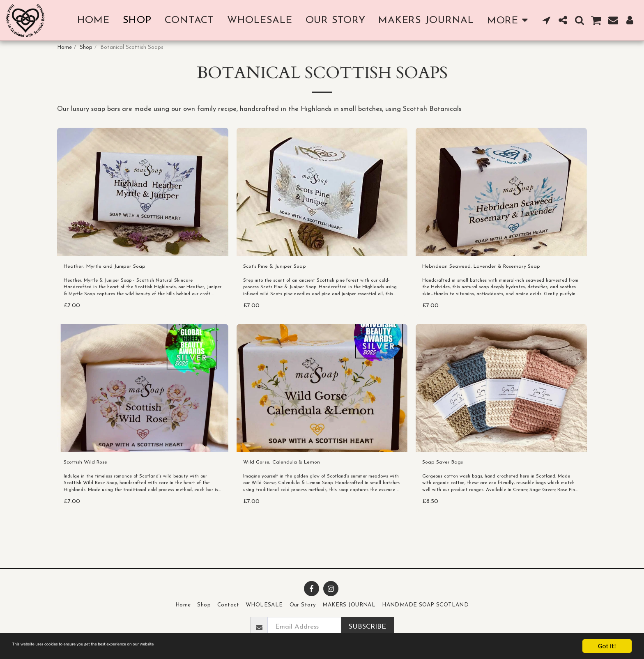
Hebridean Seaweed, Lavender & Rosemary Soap (497, 286)
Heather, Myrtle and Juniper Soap (116, 286)
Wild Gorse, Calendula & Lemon (292, 484)
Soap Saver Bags (448, 484)
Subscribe (367, 627)
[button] (547, 20)
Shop (86, 47)
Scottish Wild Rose (92, 484)
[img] (143, 210)
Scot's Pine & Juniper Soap (283, 286)
